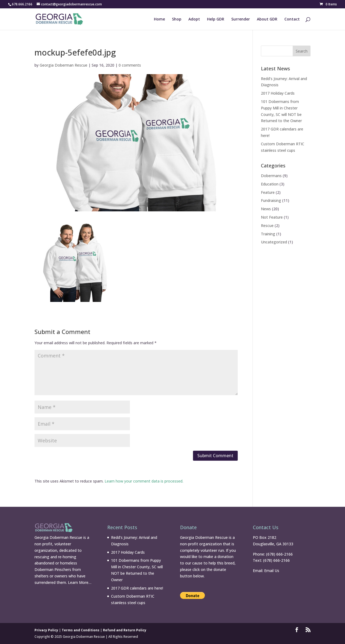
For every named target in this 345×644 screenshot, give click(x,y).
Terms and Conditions (81, 630)
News (266, 209)
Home (159, 19)
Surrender (241, 19)
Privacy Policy (46, 630)
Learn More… (80, 582)
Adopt (194, 19)
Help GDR (216, 19)
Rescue (267, 225)
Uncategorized (274, 242)
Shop (177, 19)
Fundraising (271, 200)
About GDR (267, 19)
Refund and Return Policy (125, 630)
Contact (292, 19)
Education (270, 184)
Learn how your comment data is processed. (144, 481)
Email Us (272, 571)
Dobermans (271, 176)
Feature (268, 192)
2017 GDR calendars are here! (137, 588)
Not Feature (272, 217)
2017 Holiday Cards (278, 93)
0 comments (130, 65)
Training (268, 234)
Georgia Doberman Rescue (63, 65)
